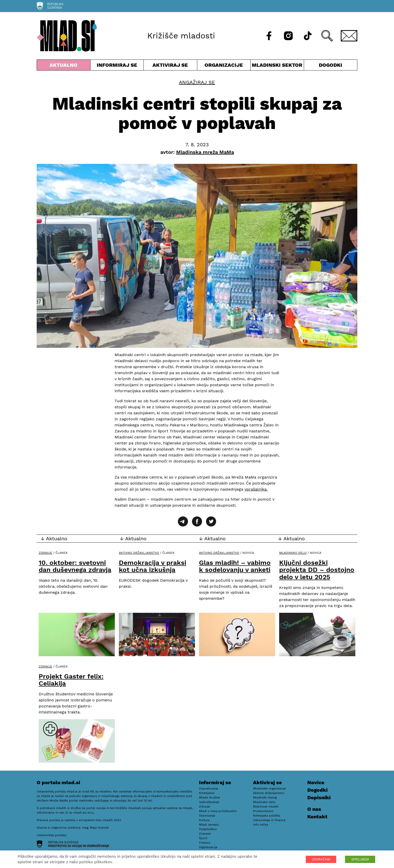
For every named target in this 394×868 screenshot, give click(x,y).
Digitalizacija (208, 847)
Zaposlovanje (209, 788)
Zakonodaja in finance (269, 820)
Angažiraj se (197, 82)
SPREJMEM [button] (360, 859)
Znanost (205, 834)
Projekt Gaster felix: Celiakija (71, 680)
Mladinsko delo (293, 553)
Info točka (261, 825)
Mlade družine (209, 797)
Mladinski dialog (265, 797)
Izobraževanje (209, 802)
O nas (314, 809)
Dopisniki (319, 797)
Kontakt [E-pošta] (317, 817)
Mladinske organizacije (269, 788)
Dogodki (331, 65)
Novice (316, 782)
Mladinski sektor (277, 66)
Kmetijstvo (207, 793)
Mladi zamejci (209, 825)
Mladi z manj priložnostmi (218, 811)
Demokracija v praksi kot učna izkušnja (153, 566)
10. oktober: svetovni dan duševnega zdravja (75, 566)
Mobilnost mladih (266, 807)
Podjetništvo (208, 829)
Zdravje (45, 553)
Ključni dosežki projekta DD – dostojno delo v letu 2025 (317, 570)
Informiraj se (117, 66)
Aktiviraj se (170, 66)
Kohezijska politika (267, 816)
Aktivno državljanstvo (139, 553)
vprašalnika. (256, 489)
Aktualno (64, 66)
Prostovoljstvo (263, 811)
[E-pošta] (349, 36)
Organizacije (224, 66)
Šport (203, 838)
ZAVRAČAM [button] (321, 859)
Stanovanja (207, 816)
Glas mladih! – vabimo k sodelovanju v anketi (235, 566)
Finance (205, 843)
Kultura (204, 820)
